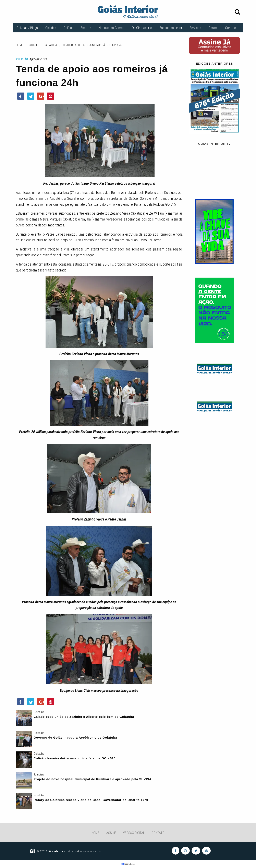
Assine (213, 28)
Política (69, 28)
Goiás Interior (55, 851)
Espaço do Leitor (171, 28)
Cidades (51, 28)
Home (95, 833)
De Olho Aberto (142, 28)
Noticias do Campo (112, 28)
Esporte (86, 28)
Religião (22, 59)
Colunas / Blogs (27, 28)
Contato (231, 28)
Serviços (195, 28)
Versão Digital (134, 833)
